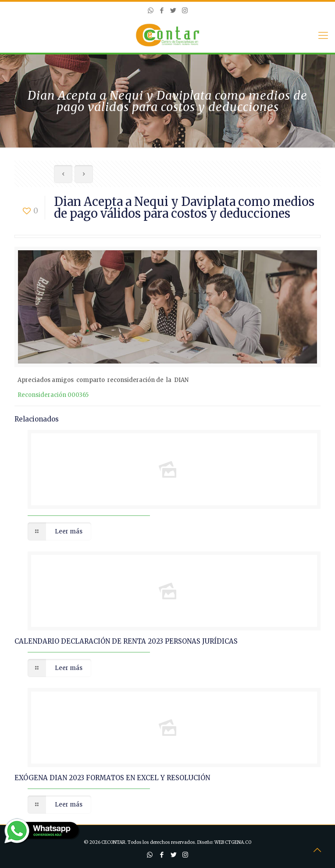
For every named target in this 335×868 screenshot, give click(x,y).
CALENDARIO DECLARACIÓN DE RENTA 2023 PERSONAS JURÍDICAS (126, 641)
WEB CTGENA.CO (233, 842)
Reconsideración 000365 (53, 395)
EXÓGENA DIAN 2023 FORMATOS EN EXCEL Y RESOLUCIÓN (112, 778)
